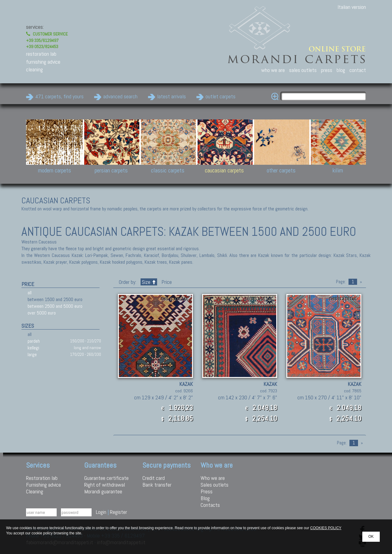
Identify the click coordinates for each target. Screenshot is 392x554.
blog (341, 70)
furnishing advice (43, 62)
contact (358, 70)
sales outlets (303, 70)
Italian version (352, 7)
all (30, 293)
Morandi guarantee (103, 491)
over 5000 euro (42, 313)
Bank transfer (157, 485)
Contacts (210, 505)
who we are (273, 70)
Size (149, 282)
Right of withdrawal (105, 485)
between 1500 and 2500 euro (55, 299)
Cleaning (35, 491)
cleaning (34, 69)
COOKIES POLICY (326, 528)
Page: (341, 282)
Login (101, 512)
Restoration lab (42, 478)
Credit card (154, 478)
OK (371, 537)
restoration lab (41, 54)
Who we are (213, 478)
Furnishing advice (43, 485)
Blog (205, 498)
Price (166, 282)
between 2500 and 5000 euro (55, 306)
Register (119, 512)
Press (207, 491)
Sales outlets (215, 485)
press (327, 70)
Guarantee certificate (106, 478)
